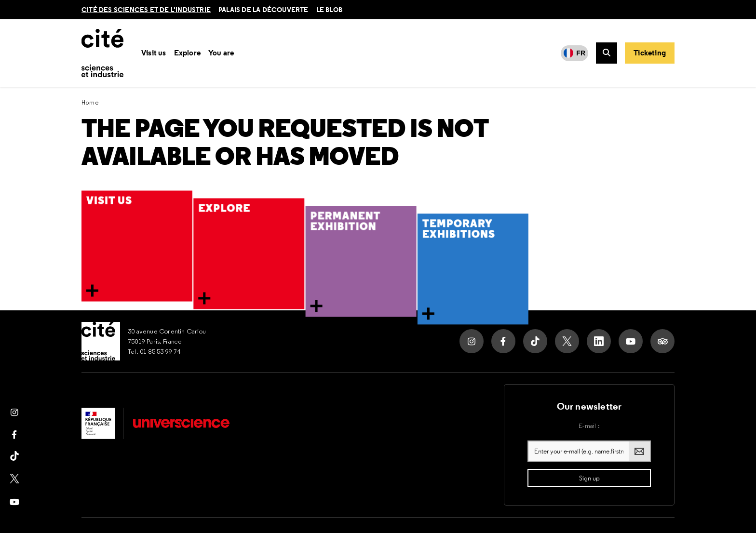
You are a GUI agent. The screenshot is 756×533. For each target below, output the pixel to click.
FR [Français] (581, 53)
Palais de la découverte (263, 10)
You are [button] (221, 53)
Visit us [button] (154, 53)
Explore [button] (187, 53)
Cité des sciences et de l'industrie (146, 10)
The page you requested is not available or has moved (285, 142)
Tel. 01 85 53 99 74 (154, 351)
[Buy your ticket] (650, 53)
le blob (329, 10)
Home (90, 102)
